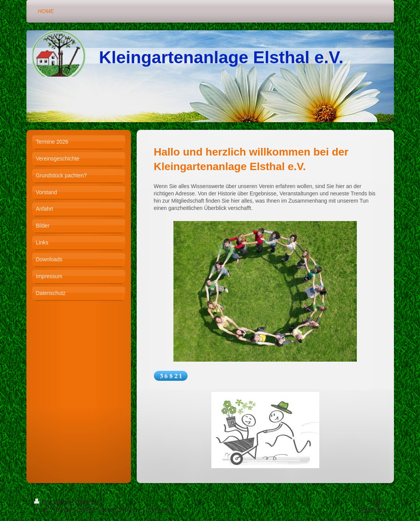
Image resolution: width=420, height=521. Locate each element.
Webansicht (372, 510)
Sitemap (88, 502)
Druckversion (55, 502)
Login (379, 502)
